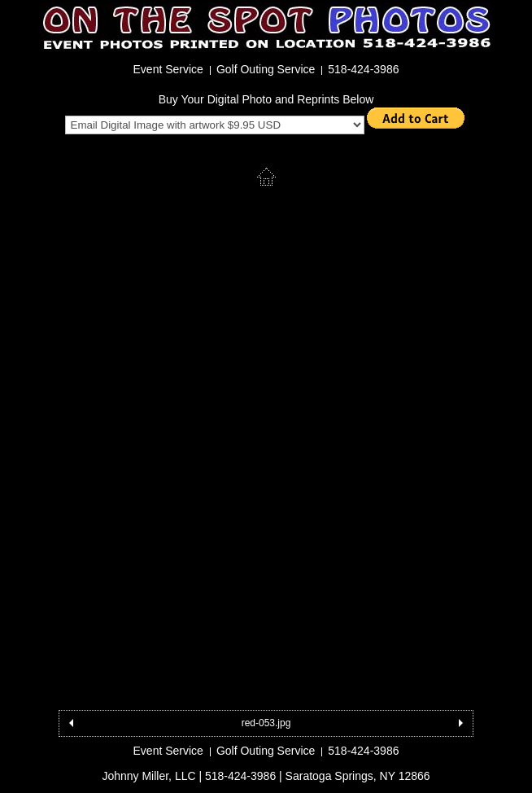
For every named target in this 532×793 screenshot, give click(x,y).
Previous (71, 723)
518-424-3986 (363, 69)
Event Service (168, 69)
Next (461, 723)
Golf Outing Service (266, 69)
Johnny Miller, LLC (148, 776)
